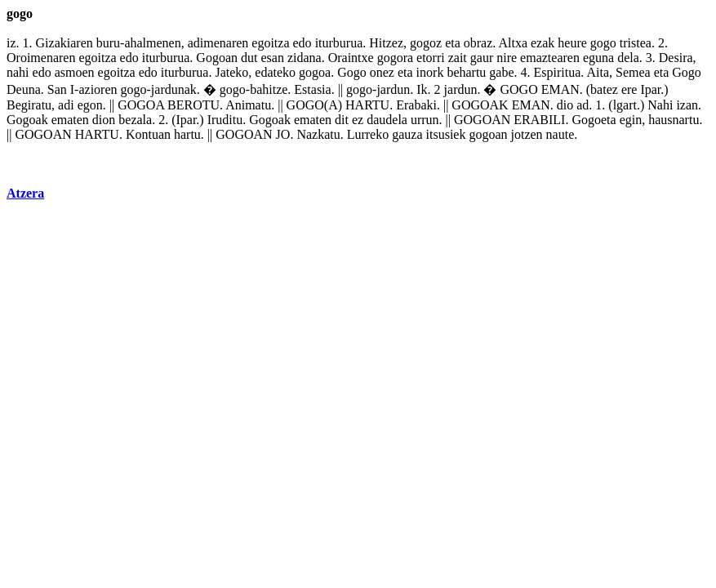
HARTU (367, 105)
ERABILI (539, 120)
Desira (676, 58)
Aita (598, 72)
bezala (135, 120)
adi (66, 105)
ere (629, 89)
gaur (482, 58)
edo (302, 43)
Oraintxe (351, 58)
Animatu (248, 105)
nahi (18, 72)
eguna (598, 58)
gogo (603, 43)
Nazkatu (318, 134)
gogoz (426, 43)
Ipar (650, 89)
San (57, 89)
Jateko (231, 72)
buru (108, 43)
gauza (407, 134)
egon (90, 105)
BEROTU (193, 105)
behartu (466, 72)
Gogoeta (594, 120)
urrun (425, 120)
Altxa (513, 43)
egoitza (270, 43)
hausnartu (674, 120)
